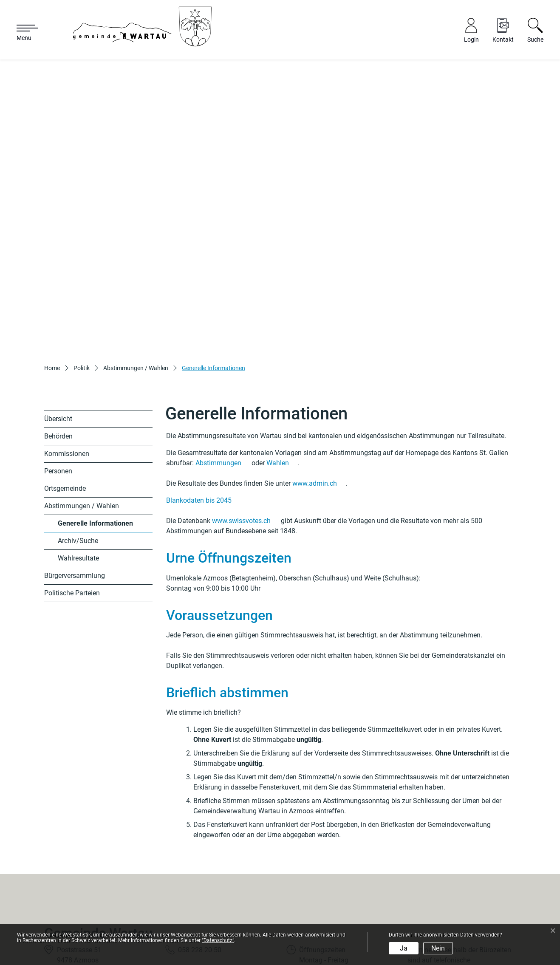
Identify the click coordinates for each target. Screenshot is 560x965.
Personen (58, 378)
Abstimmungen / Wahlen (82, 413)
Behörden (58, 343)
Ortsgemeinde (65, 395)
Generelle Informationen (95, 433)
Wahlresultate (78, 465)
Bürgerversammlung (75, 482)
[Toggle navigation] (23, 33)
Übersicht (58, 326)
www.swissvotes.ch (246, 428)
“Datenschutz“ (218, 940)
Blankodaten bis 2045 (203, 407)
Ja (404, 948)
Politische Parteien (72, 500)
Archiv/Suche (78, 448)
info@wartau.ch (202, 877)
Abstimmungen (223, 370)
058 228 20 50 (200, 856)
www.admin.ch (319, 390)
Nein (438, 948)
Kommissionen (67, 361)
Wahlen (282, 370)
